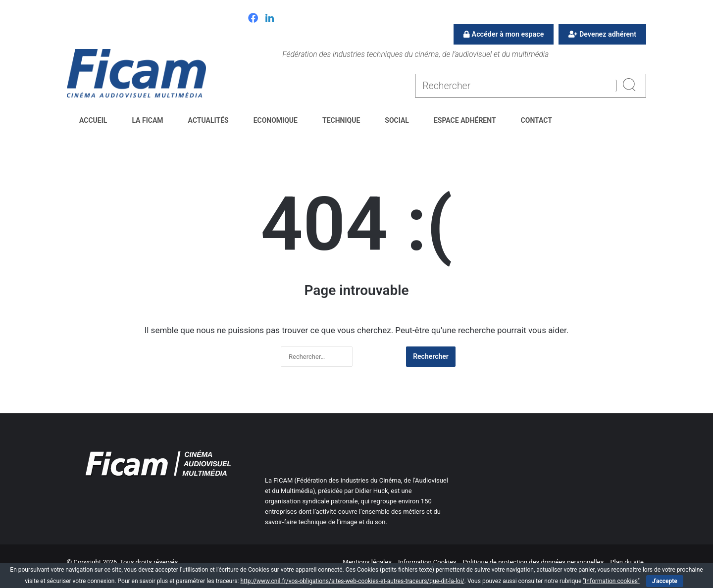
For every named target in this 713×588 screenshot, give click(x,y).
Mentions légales (367, 562)
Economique (276, 120)
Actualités (208, 120)
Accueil (93, 120)
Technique (341, 120)
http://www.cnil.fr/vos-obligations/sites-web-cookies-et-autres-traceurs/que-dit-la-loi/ (352, 581)
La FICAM (147, 120)
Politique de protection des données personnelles (533, 562)
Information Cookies (427, 562)
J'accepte (665, 581)
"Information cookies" (611, 581)
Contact (536, 120)
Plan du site (627, 562)
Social (397, 120)
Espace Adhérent (465, 120)
